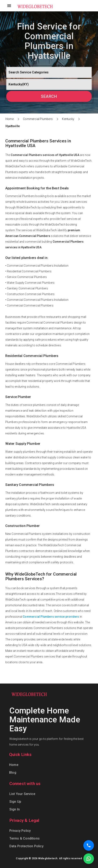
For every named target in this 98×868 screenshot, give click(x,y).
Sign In (15, 809)
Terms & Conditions (25, 838)
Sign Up (15, 802)
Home (10, 119)
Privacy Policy (20, 831)
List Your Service (22, 794)
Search (49, 96)
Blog (13, 773)
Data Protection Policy (26, 846)
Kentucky (68, 119)
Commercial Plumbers (38, 119)
